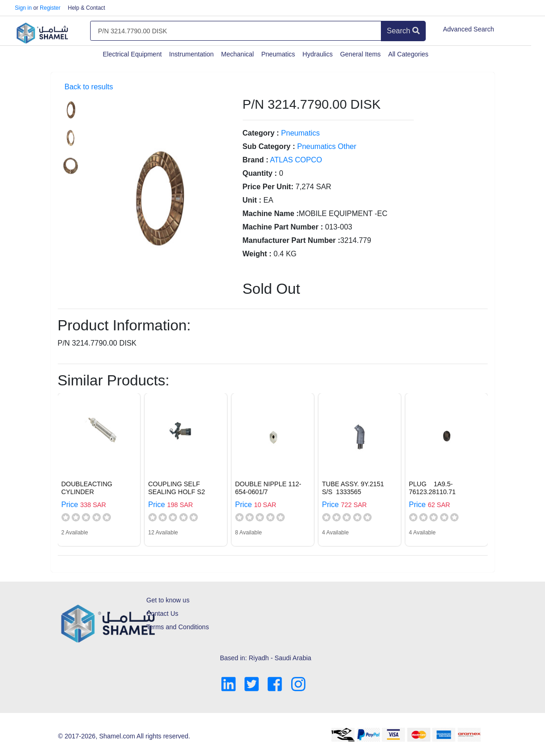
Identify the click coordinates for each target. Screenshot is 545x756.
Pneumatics (278, 54)
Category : (261, 133)
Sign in (23, 8)
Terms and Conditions (178, 627)
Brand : (256, 160)
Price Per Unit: (268, 187)
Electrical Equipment (132, 54)
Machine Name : (271, 214)
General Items (361, 54)
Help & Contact (87, 8)
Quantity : (260, 173)
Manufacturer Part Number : (292, 240)
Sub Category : (269, 146)
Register (50, 8)
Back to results (89, 87)
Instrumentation (192, 54)
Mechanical (237, 54)
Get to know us (168, 600)
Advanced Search (468, 29)
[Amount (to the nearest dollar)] (236, 31)
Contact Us (162, 613)
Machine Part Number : (283, 227)
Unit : (252, 200)
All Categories (408, 54)
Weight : (257, 254)
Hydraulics (317, 54)
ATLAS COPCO (296, 160)
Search (403, 31)
